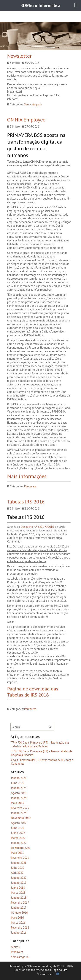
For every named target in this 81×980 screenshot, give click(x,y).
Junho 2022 (18, 833)
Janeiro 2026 (19, 778)
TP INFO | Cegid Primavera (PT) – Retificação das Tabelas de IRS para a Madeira (40, 744)
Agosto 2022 (19, 823)
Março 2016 (18, 923)
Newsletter (19, 56)
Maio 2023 (17, 803)
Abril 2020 (17, 873)
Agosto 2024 (19, 793)
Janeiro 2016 (19, 933)
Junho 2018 (18, 888)
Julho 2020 (18, 868)
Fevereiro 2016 (20, 928)
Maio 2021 (17, 853)
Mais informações (27, 476)
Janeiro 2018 (19, 898)
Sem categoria (33, 104)
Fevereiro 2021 (20, 858)
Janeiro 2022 (19, 843)
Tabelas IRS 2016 (26, 502)
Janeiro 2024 (19, 798)
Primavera (30, 486)
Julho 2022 (18, 828)
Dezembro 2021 (21, 848)
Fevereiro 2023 (20, 808)
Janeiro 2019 (19, 883)
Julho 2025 (18, 783)
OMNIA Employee (26, 120)
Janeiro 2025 (19, 788)
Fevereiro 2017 (20, 903)
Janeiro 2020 (19, 878)
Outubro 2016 (19, 913)
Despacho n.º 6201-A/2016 (37, 527)
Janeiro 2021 (19, 863)
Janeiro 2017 (19, 908)
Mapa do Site (59, 970)
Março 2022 (18, 838)
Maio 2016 (17, 918)
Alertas (15, 947)
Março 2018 (18, 893)
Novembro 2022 (21, 818)
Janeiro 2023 (19, 813)
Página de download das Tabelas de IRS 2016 (33, 692)
